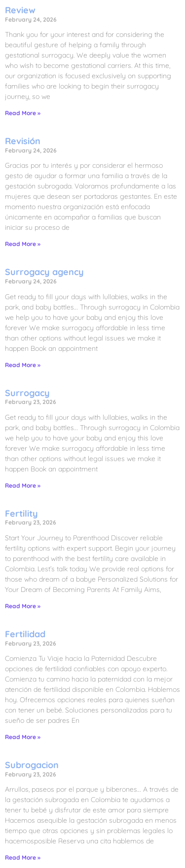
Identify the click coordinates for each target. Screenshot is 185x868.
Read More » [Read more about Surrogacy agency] (23, 365)
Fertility (21, 513)
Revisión (23, 141)
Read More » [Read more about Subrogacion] (23, 857)
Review (20, 10)
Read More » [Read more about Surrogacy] (23, 485)
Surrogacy (27, 393)
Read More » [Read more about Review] (23, 113)
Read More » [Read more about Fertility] (23, 606)
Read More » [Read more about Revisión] (23, 244)
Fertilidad (25, 634)
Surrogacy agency (44, 272)
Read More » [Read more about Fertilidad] (23, 737)
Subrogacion (32, 765)
